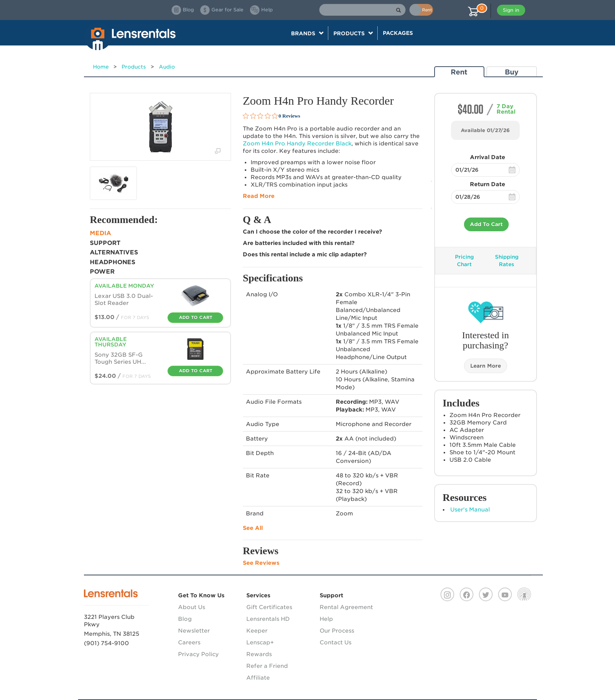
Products (134, 67)
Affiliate (258, 678)
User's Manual (470, 510)
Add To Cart (486, 224)
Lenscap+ (260, 642)
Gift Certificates (269, 607)
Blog (185, 619)
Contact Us (336, 642)
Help (326, 619)
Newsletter (194, 631)
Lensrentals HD (268, 619)
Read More (259, 196)
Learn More (486, 366)
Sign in (511, 10)
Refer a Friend (267, 666)
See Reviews (261, 563)
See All (253, 528)
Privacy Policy (198, 654)
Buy (512, 72)
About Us (192, 607)
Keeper (257, 631)
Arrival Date (488, 157)
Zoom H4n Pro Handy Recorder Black (297, 143)
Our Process (337, 631)
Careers (189, 642)
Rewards (259, 654)
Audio (167, 67)
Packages (398, 33)
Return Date (488, 184)
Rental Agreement (346, 607)
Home (101, 67)
